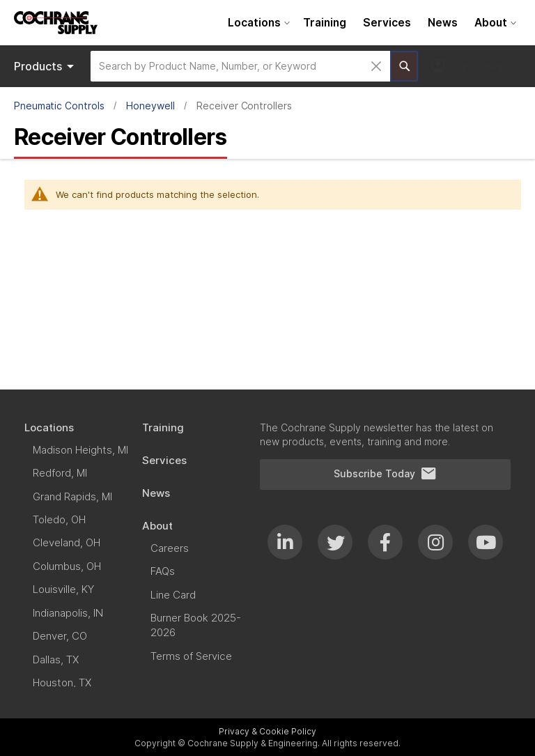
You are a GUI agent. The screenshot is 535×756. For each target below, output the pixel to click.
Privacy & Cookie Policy (267, 731)
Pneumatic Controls (59, 106)
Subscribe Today (385, 474)
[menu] (370, 23)
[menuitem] (257, 23)
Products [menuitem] (46, 66)
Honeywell (150, 106)
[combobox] (240, 66)
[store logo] (56, 23)
